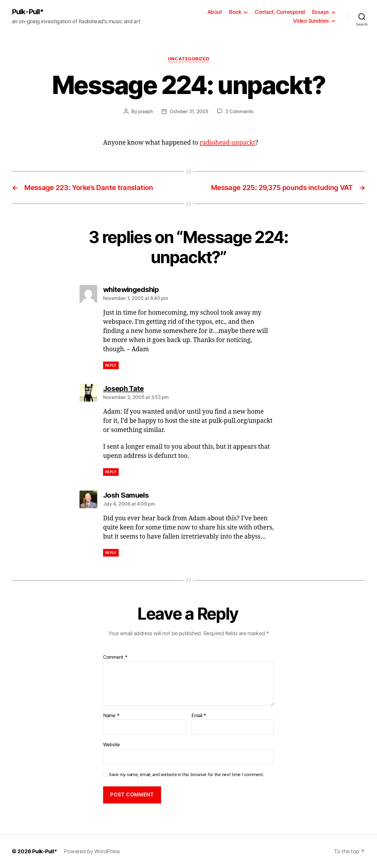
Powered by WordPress (92, 851)
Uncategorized (188, 59)
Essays (321, 12)
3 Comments (239, 111)
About (215, 12)
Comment (115, 657)
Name (111, 716)
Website (111, 745)
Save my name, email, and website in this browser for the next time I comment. (186, 775)
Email (199, 716)
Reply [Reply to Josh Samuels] (111, 553)
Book (235, 12)
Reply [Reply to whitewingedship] (111, 365)
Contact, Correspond (280, 12)
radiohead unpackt (228, 143)
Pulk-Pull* (28, 12)
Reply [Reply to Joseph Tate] (111, 472)
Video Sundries (311, 21)
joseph (145, 111)
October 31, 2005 (189, 111)
